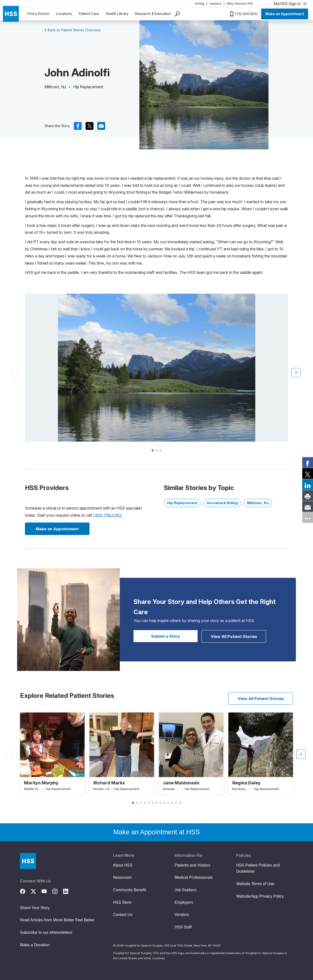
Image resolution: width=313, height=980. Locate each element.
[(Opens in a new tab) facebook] (78, 126)
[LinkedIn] (68, 891)
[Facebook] (25, 891)
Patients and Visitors (192, 865)
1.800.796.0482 (107, 515)
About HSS (123, 865)
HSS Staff (183, 927)
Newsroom (122, 877)
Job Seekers (185, 890)
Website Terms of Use (255, 884)
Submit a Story (166, 636)
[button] (296, 373)
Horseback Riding (222, 503)
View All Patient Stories (234, 636)
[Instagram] (58, 891)
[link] (308, 463)
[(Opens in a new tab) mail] (101, 126)
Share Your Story (35, 908)
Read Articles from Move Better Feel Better (57, 920)
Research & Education (153, 14)
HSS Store (122, 902)
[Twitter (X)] (36, 891)
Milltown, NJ (258, 503)
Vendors (182, 915)
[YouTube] (47, 891)
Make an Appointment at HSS (156, 832)
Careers (215, 4)
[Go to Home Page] (28, 861)
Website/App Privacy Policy (260, 896)
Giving (200, 4)
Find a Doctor (38, 14)
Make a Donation (35, 945)
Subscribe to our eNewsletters (46, 932)
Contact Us (123, 915)
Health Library (117, 14)
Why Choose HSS (240, 4)
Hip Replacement (182, 503)
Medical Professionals (194, 877)
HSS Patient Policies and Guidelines (258, 868)
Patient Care (89, 14)
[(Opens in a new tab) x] (89, 126)
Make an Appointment (285, 14)
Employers (184, 902)
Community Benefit (129, 890)
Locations (64, 14)
